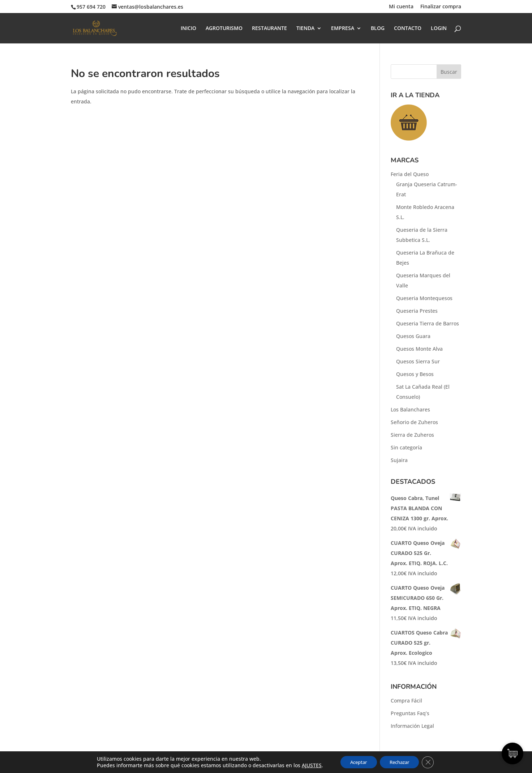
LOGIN (439, 29)
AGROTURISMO (224, 29)
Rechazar (401, 762)
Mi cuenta (401, 7)
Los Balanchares (410, 409)
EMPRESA (343, 29)
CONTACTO (408, 29)
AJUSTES (307, 765)
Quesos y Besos (415, 374)
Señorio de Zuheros (414, 422)
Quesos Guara (413, 336)
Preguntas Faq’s (410, 713)
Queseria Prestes (417, 311)
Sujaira (399, 460)
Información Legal (412, 726)
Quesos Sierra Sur (418, 361)
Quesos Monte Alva (419, 349)
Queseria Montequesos (424, 298)
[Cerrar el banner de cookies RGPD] (432, 762)
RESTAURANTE (269, 29)
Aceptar (356, 762)
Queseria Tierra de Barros (428, 323)
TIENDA (305, 29)
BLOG (378, 29)
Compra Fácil (406, 701)
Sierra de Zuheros (412, 435)
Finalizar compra (441, 7)
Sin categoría (406, 447)
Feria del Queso (410, 174)
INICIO (188, 29)
